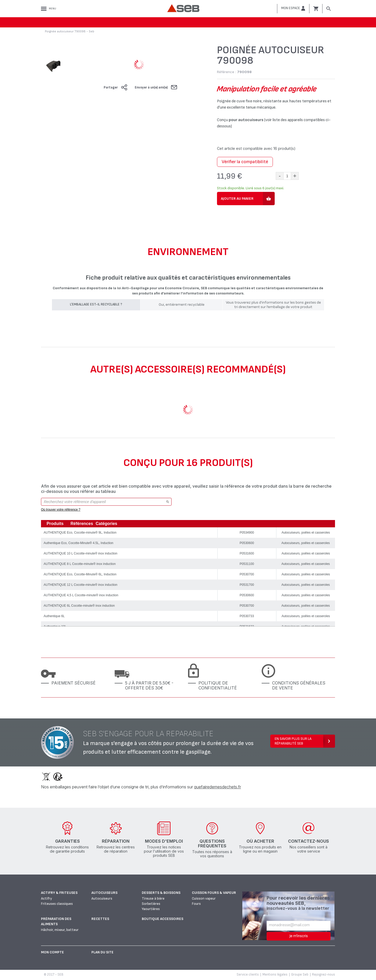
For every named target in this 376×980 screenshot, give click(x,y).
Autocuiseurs (104, 893)
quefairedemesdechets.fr (218, 787)
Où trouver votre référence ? (61, 510)
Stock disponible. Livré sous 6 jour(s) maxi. (251, 188)
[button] (293, 8)
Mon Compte (52, 952)
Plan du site (102, 952)
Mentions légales (275, 975)
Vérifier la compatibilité (245, 162)
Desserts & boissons (161, 893)
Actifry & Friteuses (59, 893)
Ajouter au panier (237, 199)
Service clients (248, 975)
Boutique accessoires (163, 919)
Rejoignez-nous (324, 975)
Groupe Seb (300, 975)
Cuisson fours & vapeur (214, 893)
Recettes (100, 919)
